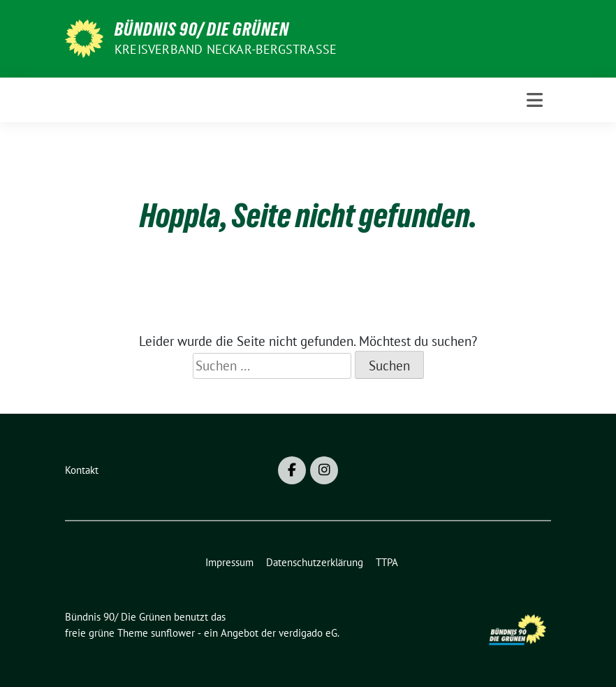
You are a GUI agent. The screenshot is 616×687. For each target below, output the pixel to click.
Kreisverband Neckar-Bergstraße (226, 49)
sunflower (173, 633)
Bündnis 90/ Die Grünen (202, 29)
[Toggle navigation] (535, 100)
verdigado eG (308, 633)
